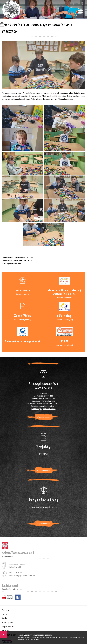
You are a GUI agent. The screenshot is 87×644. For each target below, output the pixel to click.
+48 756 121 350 (82, 3)
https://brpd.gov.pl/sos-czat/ (43, 409)
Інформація (8, 627)
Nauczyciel (7, 622)
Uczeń (5, 614)
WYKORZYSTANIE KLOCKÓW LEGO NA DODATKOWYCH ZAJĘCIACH (38, 28)
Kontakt (6, 631)
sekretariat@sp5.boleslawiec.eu (74, 3)
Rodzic (5, 618)
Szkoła (5, 610)
